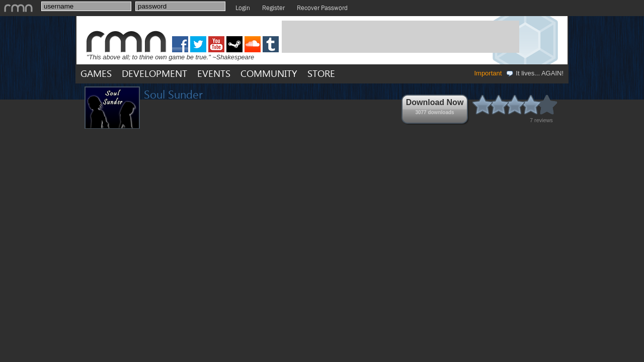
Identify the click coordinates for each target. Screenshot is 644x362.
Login (243, 8)
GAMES (96, 73)
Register (273, 8)
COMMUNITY (269, 73)
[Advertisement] (400, 37)
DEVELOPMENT (154, 73)
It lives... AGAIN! (535, 73)
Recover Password (322, 8)
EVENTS (214, 73)
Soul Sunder (173, 94)
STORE (321, 73)
